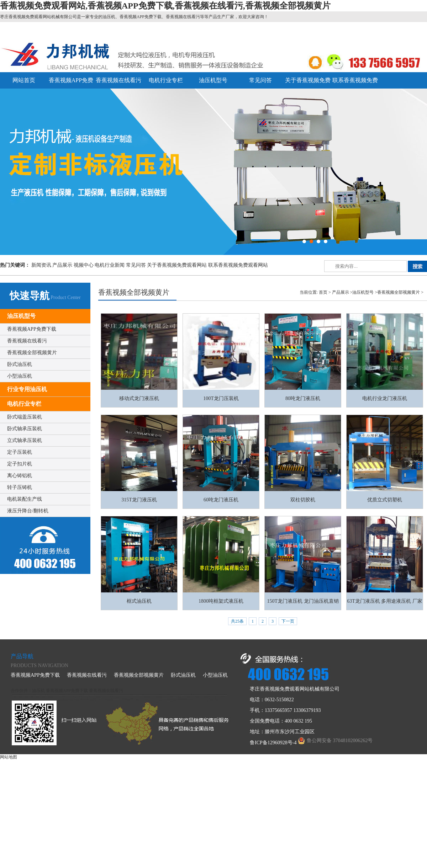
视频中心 (84, 265)
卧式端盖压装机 (25, 417)
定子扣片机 (20, 464)
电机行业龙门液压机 (385, 398)
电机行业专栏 (166, 80)
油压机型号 (213, 80)
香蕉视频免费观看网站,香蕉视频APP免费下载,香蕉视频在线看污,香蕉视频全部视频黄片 (165, 6)
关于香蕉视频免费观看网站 (177, 265)
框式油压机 (139, 601)
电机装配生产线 (25, 499)
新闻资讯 (41, 265)
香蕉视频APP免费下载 (32, 329)
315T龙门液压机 (139, 500)
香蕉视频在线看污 (118, 80)
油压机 (38, 691)
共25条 (237, 621)
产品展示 (62, 265)
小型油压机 (20, 376)
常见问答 (260, 80)
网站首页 (24, 80)
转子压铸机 (20, 487)
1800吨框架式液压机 (221, 601)
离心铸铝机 (20, 476)
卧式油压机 (20, 364)
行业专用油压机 (27, 389)
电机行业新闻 (110, 265)
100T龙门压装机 (221, 398)
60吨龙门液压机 (221, 500)
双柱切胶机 (303, 500)
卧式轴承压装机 (25, 429)
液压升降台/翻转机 (28, 511)
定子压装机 (20, 452)
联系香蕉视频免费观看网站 (238, 265)
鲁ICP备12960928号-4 (273, 743)
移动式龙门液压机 (139, 398)
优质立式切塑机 (385, 500)
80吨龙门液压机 (303, 398)
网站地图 (9, 757)
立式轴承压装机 (25, 440)
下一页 (288, 621)
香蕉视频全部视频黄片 (32, 353)
